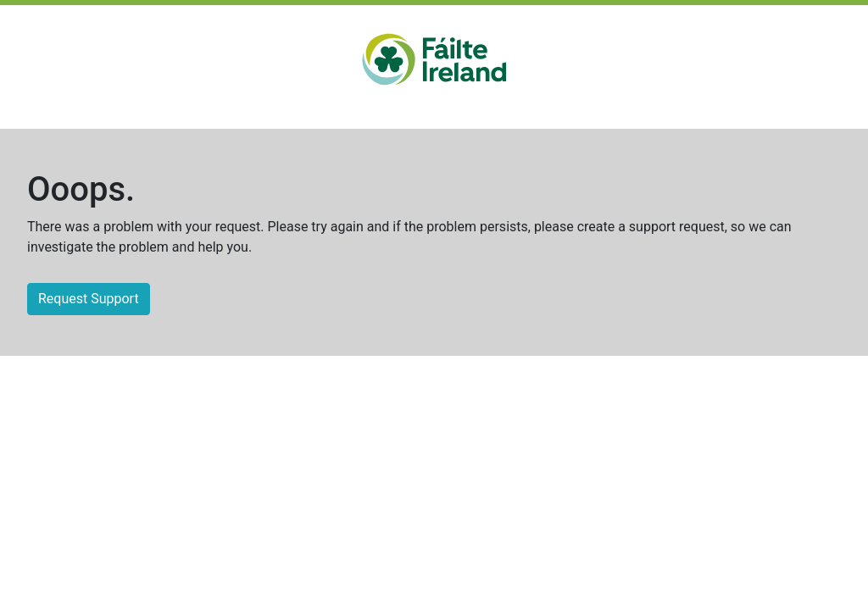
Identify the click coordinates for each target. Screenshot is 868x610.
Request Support (89, 299)
